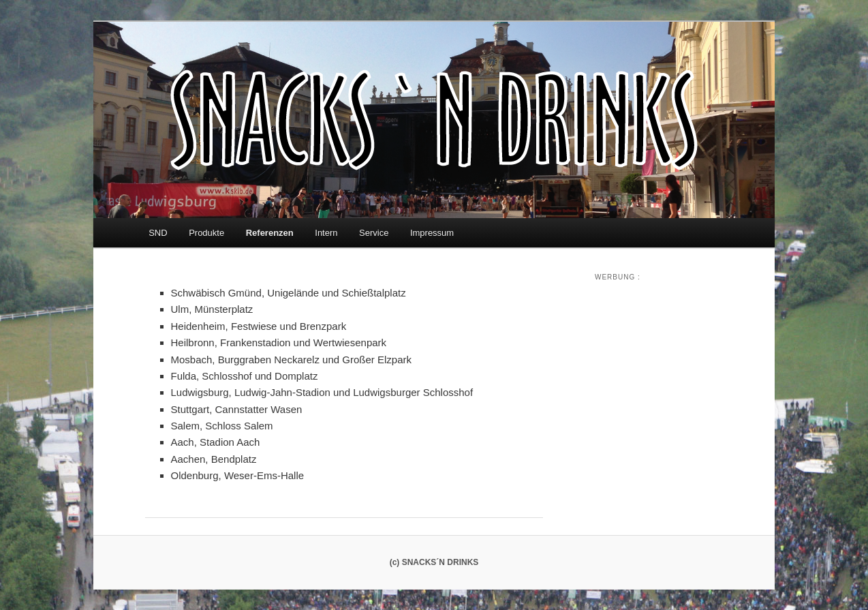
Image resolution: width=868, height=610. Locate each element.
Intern (326, 233)
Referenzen (270, 233)
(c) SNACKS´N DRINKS (434, 562)
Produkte (206, 233)
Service (374, 233)
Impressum (432, 233)
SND (158, 233)
